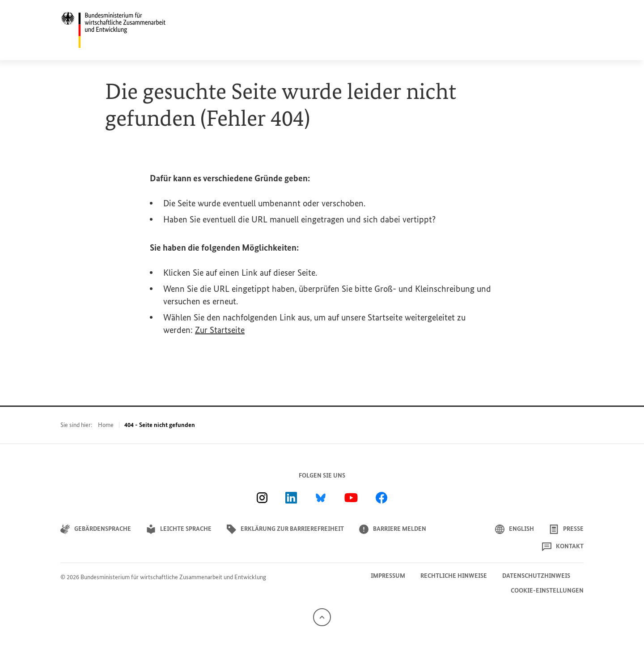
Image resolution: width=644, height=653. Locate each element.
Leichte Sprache (179, 529)
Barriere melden (393, 529)
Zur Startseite (220, 330)
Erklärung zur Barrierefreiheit (285, 529)
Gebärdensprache (96, 529)
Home (106, 425)
